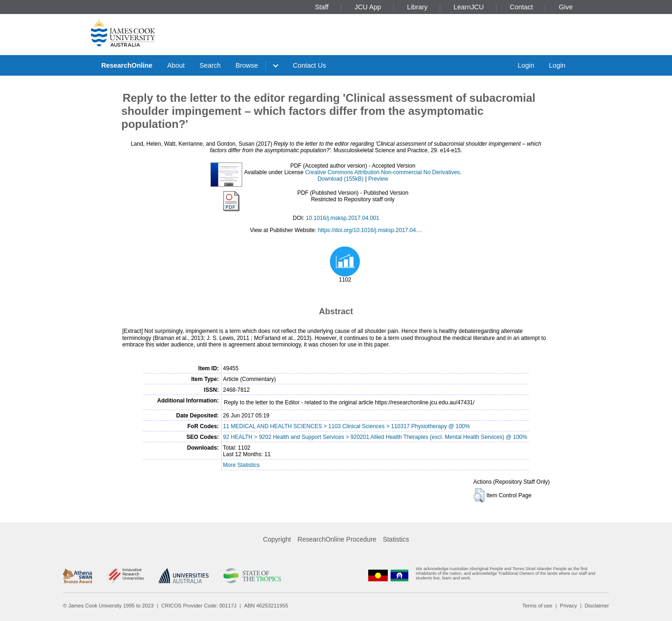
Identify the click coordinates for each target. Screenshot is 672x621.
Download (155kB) (340, 179)
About (176, 65)
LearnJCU (469, 7)
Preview (378, 179)
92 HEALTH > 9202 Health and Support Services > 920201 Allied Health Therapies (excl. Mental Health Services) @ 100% (375, 437)
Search (210, 65)
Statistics (396, 539)
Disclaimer (597, 606)
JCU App (368, 7)
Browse (247, 65)
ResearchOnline (127, 65)
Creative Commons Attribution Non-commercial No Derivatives (382, 172)
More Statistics (241, 465)
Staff (322, 7)
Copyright (277, 539)
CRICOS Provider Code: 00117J (199, 606)
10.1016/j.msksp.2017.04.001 (342, 218)
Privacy (569, 606)
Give (566, 7)
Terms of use (537, 606)
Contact (521, 7)
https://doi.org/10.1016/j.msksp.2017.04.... (370, 230)
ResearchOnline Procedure (337, 539)
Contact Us (310, 65)
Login (526, 65)
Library (417, 7)
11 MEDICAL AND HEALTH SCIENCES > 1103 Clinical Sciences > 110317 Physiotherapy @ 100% (346, 426)
